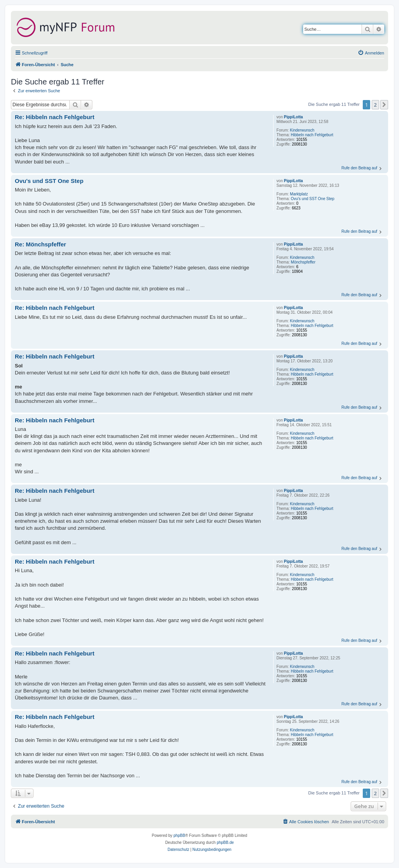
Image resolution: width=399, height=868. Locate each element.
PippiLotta (294, 117)
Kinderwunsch (302, 130)
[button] (384, 105)
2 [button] (375, 105)
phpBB (179, 835)
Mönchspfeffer (303, 262)
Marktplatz (299, 194)
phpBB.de (225, 843)
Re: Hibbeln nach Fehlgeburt (55, 117)
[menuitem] (371, 53)
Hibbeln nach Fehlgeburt (312, 135)
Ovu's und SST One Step (312, 199)
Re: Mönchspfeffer (41, 244)
